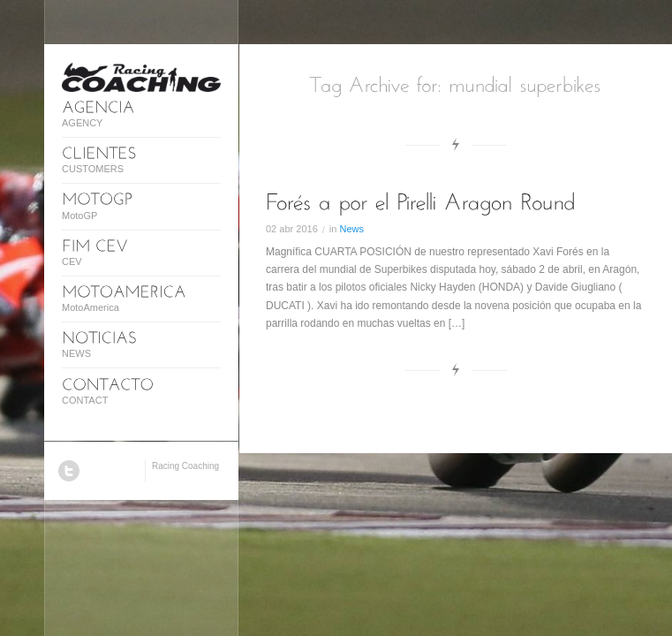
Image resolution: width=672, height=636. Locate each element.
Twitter (69, 471)
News (351, 229)
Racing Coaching (185, 466)
